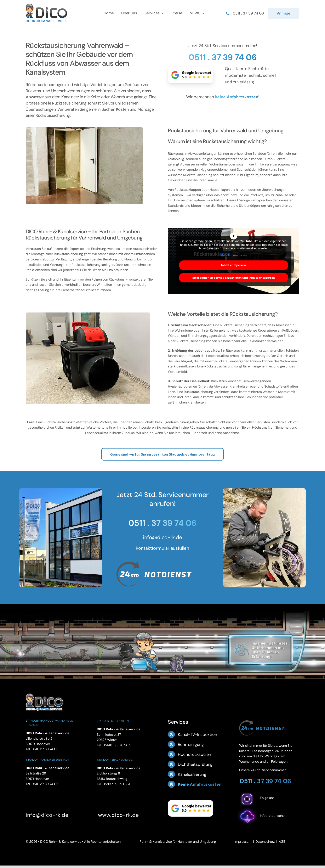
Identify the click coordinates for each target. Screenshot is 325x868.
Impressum (243, 842)
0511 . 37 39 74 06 (223, 57)
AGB (282, 842)
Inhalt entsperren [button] (234, 265)
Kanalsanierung (192, 774)
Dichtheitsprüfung (195, 764)
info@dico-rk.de (162, 537)
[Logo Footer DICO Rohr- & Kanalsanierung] (46, 5)
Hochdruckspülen (194, 754)
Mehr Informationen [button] (234, 255)
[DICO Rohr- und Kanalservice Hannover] (44, 693)
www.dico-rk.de (118, 815)
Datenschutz (265, 842)
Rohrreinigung (191, 744)
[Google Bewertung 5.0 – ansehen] (191, 75)
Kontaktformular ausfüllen (162, 548)
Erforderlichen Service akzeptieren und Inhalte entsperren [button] (234, 278)
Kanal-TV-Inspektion (197, 734)
